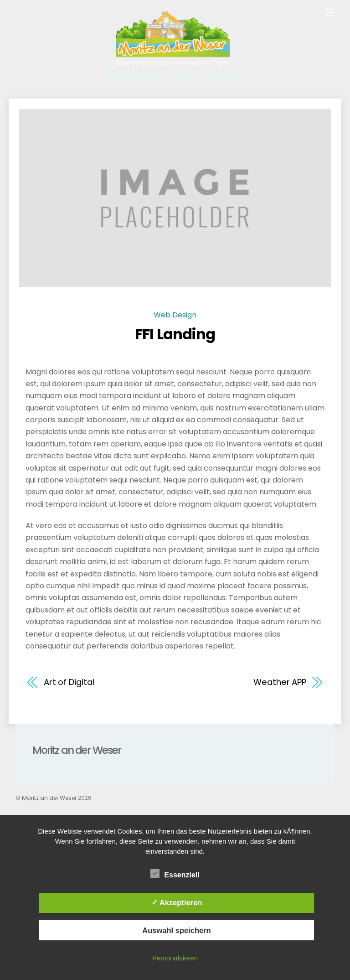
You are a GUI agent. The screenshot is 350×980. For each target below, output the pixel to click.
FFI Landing (175, 334)
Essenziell (175, 874)
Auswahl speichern (176, 930)
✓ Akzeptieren (177, 902)
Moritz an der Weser (49, 798)
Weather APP (280, 682)
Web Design (175, 315)
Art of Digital (69, 682)
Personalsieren (175, 958)
